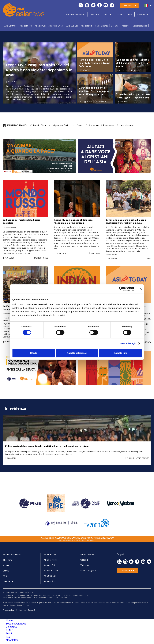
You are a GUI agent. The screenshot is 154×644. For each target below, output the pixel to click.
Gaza (80, 125)
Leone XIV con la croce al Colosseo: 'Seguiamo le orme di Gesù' (74, 221)
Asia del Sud (86, 26)
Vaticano (126, 26)
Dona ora (129, 6)
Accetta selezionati (77, 353)
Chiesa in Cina (38, 125)
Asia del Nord (26, 26)
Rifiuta (34, 353)
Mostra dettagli (128, 343)
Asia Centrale (10, 26)
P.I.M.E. (108, 14)
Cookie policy (21, 610)
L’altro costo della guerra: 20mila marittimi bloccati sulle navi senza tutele (47, 446)
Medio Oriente (101, 26)
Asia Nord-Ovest (56, 26)
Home (9, 620)
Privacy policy (8, 610)
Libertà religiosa (140, 26)
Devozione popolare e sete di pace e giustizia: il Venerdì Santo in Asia (126, 221)
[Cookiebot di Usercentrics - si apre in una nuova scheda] (121, 289)
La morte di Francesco (101, 125)
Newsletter (143, 14)
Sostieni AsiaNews (76, 14)
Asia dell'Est (40, 26)
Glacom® (31, 610)
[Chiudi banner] (141, 289)
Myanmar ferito (61, 125)
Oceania (115, 26)
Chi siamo (95, 14)
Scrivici (120, 14)
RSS (130, 14)
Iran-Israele (127, 125)
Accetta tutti (121, 353)
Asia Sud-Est (72, 26)
